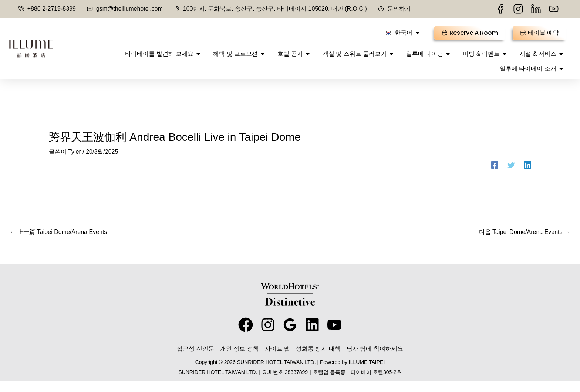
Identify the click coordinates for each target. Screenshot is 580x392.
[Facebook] (495, 176)
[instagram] (268, 336)
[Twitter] (511, 176)
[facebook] (246, 336)
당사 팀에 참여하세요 (375, 360)
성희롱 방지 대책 (318, 360)
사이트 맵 (277, 360)
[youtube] (334, 336)
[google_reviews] (290, 336)
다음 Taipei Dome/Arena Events (525, 243)
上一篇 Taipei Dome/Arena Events (58, 243)
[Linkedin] (527, 176)
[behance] (312, 336)
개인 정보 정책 (240, 360)
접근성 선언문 (195, 360)
